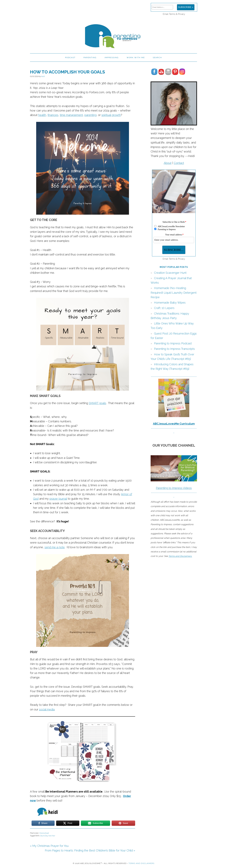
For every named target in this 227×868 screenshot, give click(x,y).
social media (47, 709)
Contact (179, 163)
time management (71, 115)
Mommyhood (44, 833)
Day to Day (44, 836)
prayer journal (58, 499)
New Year (52, 836)
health (42, 115)
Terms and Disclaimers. (180, 556)
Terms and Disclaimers (141, 863)
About (168, 163)
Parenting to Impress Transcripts (174, 349)
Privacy (182, 14)
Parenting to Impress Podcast (173, 343)
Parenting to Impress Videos (174, 488)
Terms (172, 14)
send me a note (55, 547)
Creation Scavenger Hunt (170, 273)
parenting (90, 115)
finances (53, 115)
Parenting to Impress (113, 35)
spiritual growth (111, 115)
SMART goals (97, 403)
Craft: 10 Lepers (164, 308)
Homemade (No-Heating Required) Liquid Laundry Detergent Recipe (174, 293)
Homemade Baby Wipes (170, 303)
